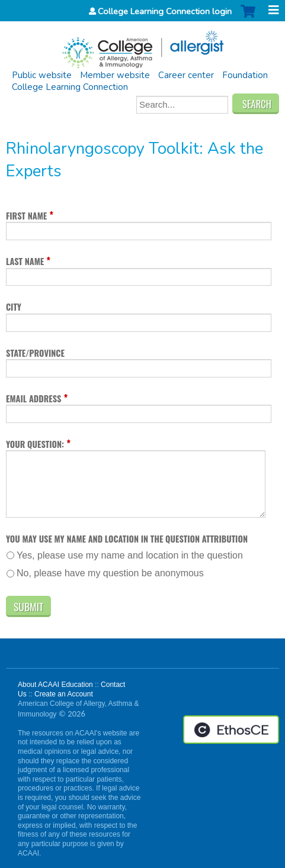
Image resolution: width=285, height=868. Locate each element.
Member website (115, 75)
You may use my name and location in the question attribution (127, 539)
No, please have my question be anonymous (110, 573)
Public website (42, 75)
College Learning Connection (70, 87)
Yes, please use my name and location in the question (130, 555)
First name (26, 216)
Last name (25, 261)
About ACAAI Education (55, 685)
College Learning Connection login (165, 11)
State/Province (35, 353)
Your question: (35, 444)
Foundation (245, 75)
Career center (186, 75)
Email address (33, 398)
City (14, 307)
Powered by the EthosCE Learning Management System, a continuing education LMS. (231, 730)
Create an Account (64, 694)
